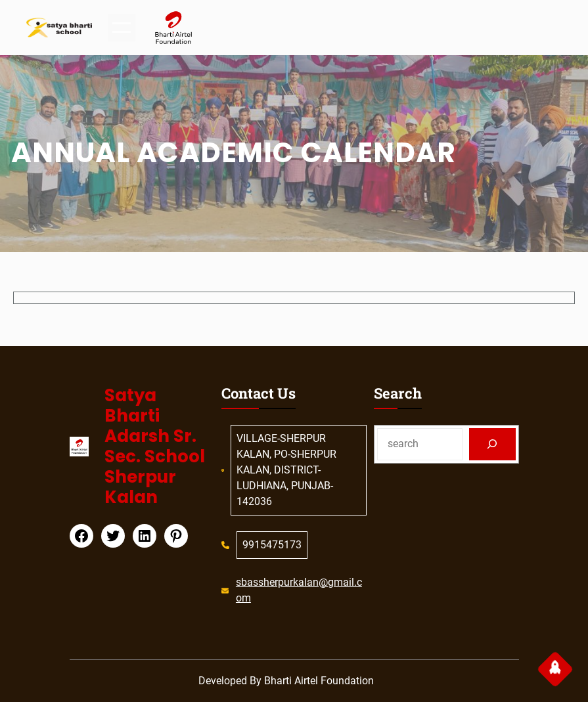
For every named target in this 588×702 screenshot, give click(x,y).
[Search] (492, 444)
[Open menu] (122, 28)
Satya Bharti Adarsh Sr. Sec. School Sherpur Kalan (155, 447)
